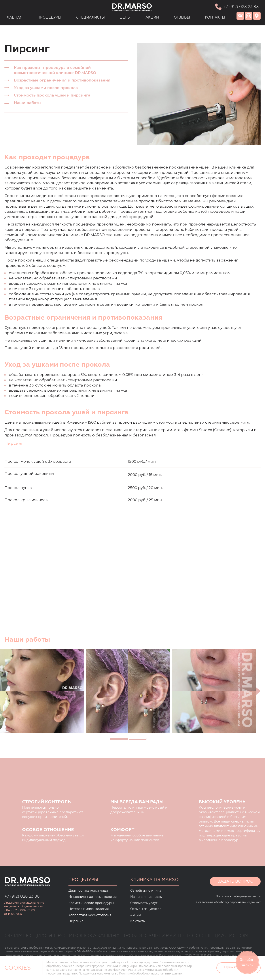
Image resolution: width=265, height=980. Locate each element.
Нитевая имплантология (89, 909)
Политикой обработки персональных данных (150, 973)
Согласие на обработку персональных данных (228, 902)
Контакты (138, 921)
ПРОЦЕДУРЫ (49, 18)
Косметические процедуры (91, 903)
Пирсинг (76, 921)
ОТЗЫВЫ (182, 18)
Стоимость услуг (144, 903)
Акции (136, 915)
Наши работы (28, 103)
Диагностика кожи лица (88, 891)
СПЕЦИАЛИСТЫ (90, 18)
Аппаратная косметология (90, 915)
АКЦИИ (152, 18)
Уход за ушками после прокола (46, 88)
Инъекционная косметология (93, 897)
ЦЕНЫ (125, 18)
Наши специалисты (146, 897)
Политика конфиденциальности (238, 896)
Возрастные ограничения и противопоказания (62, 80)
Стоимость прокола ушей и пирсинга (52, 95)
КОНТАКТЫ (215, 18)
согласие (74, 970)
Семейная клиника (146, 891)
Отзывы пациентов (146, 909)
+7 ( (8, 897)
